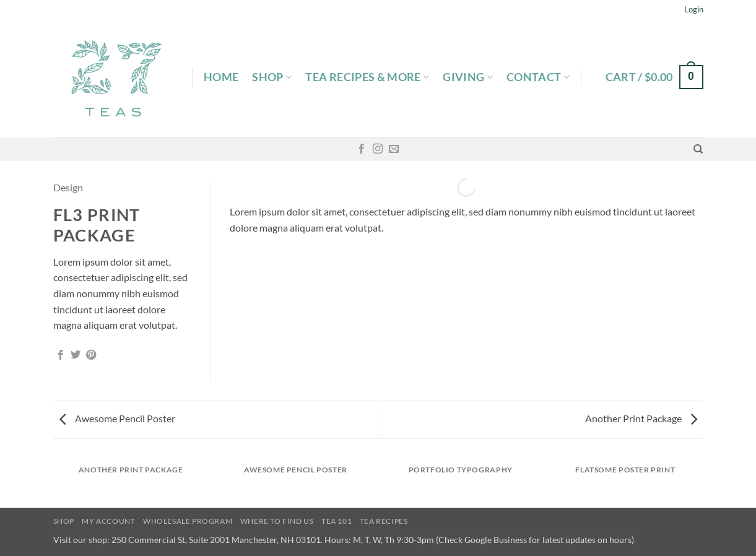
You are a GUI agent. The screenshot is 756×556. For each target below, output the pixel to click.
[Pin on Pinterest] (91, 355)
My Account (108, 521)
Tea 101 (337, 521)
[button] (694, 9)
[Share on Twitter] (76, 355)
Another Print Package (641, 418)
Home (221, 77)
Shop (272, 77)
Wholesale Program (188, 521)
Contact (538, 77)
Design (68, 187)
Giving (468, 77)
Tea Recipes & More (367, 77)
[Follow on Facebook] (362, 149)
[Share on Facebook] (61, 355)
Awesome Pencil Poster (117, 418)
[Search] (698, 149)
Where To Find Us (277, 521)
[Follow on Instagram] (378, 149)
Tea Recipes (384, 521)
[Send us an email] (394, 149)
